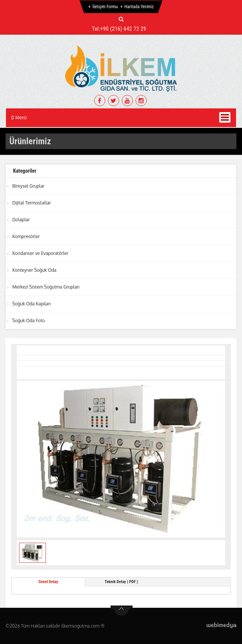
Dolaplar (21, 220)
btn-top (122, 611)
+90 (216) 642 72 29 (123, 29)
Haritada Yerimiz (139, 7)
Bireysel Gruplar (28, 186)
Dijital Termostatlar (32, 203)
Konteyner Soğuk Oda (34, 270)
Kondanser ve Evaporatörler (40, 253)
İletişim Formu (105, 7)
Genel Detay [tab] (48, 582)
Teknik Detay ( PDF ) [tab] (121, 582)
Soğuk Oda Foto (29, 321)
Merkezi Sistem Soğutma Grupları (46, 287)
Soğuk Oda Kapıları (32, 304)
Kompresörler (26, 236)
